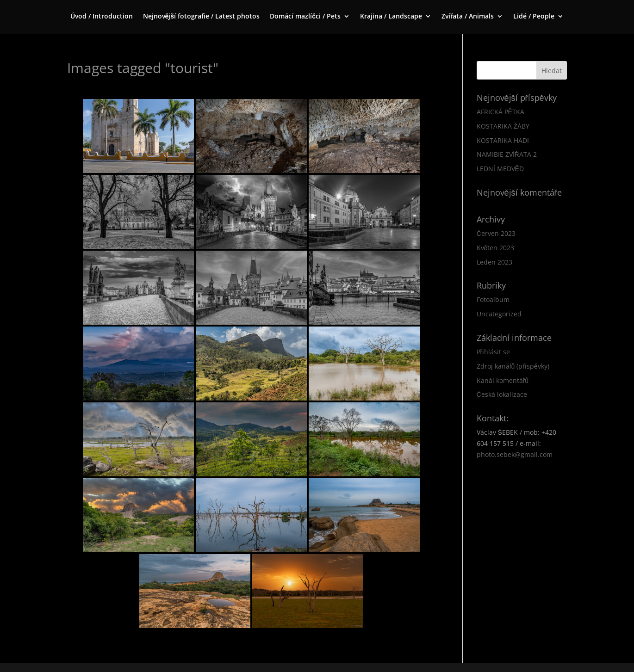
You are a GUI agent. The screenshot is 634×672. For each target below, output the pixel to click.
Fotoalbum (493, 299)
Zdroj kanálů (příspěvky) (513, 366)
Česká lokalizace (502, 394)
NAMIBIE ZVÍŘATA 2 (507, 154)
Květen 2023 (496, 248)
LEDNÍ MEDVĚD (500, 169)
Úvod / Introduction (102, 17)
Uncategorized (499, 314)
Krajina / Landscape (391, 17)
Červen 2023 (496, 233)
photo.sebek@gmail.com (515, 454)
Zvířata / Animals (468, 17)
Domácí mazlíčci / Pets (305, 17)
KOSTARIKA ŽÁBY (503, 126)
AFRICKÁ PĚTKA (500, 112)
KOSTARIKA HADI (503, 140)
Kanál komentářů (503, 380)
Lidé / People (534, 17)
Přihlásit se (494, 352)
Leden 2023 (494, 262)
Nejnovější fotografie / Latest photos (202, 17)
